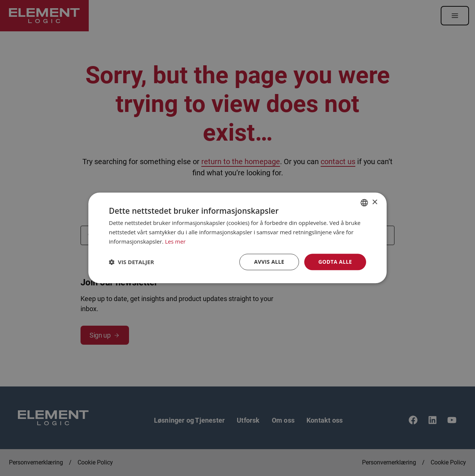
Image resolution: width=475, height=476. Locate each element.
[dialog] (237, 238)
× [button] (375, 202)
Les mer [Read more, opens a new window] (175, 241)
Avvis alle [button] (269, 262)
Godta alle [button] (335, 262)
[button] (131, 262)
